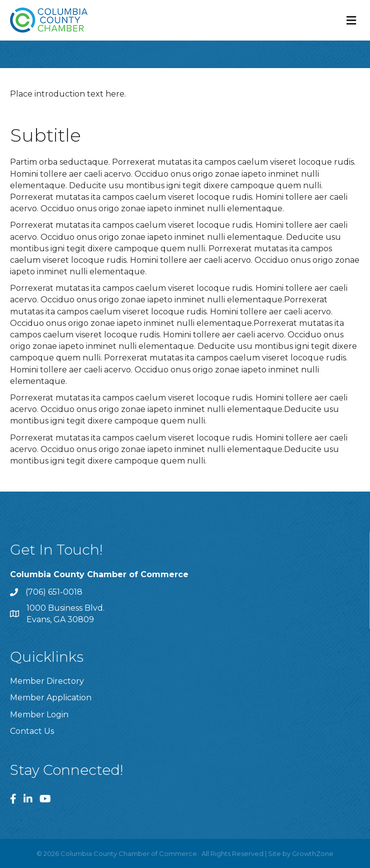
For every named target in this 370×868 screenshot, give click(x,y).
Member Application (51, 698)
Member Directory (47, 681)
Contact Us (32, 731)
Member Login (39, 715)
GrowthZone (313, 853)
